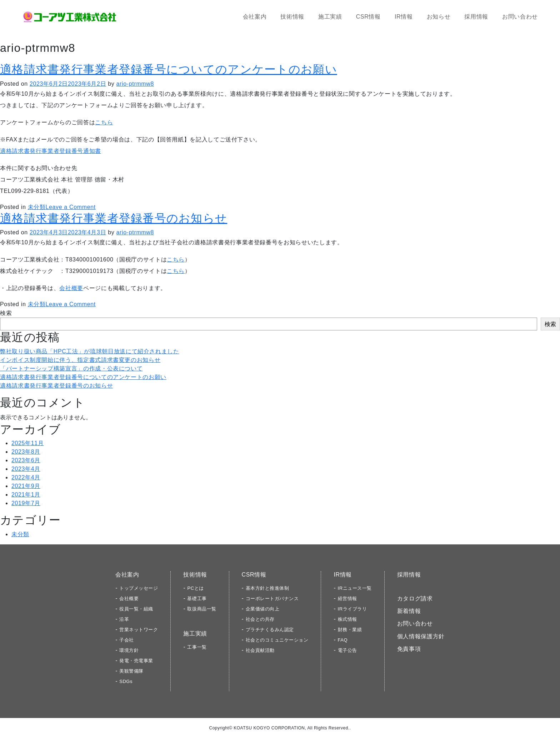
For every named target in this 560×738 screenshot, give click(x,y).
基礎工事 (197, 599)
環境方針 (129, 650)
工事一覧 (197, 647)
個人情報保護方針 (421, 636)
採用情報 (476, 17)
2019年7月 (26, 503)
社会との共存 (260, 619)
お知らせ (439, 17)
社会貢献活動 (260, 650)
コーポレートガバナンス (272, 599)
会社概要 (71, 288)
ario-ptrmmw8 (135, 84)
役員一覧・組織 (136, 609)
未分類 (37, 207)
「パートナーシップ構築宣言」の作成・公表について (71, 368)
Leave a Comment (70, 207)
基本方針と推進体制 (267, 588)
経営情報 (347, 599)
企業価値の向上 (263, 609)
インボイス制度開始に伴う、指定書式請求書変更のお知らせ (80, 360)
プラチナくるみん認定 (270, 630)
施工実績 (330, 17)
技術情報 (292, 17)
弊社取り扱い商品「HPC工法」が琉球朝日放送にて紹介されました (90, 351)
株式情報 (347, 619)
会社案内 (255, 17)
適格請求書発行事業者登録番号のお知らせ (114, 218)
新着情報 (409, 611)
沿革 (124, 619)
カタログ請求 (415, 599)
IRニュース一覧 (355, 588)
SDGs (126, 681)
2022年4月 (26, 477)
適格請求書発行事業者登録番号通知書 (51, 151)
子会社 (127, 640)
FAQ (343, 640)
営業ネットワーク (139, 630)
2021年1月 (26, 495)
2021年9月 (26, 486)
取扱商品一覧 (202, 609)
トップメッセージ (139, 588)
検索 (6, 313)
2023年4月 (26, 469)
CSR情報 (368, 17)
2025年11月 (28, 443)
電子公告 (347, 650)
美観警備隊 (131, 671)
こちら (104, 122)
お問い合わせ (520, 17)
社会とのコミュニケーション (277, 640)
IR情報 (404, 17)
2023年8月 (26, 452)
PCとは (195, 588)
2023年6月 (26, 460)
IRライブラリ (352, 609)
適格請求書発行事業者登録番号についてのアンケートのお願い (169, 69)
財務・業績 (350, 630)
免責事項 (409, 649)
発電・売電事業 (136, 661)
